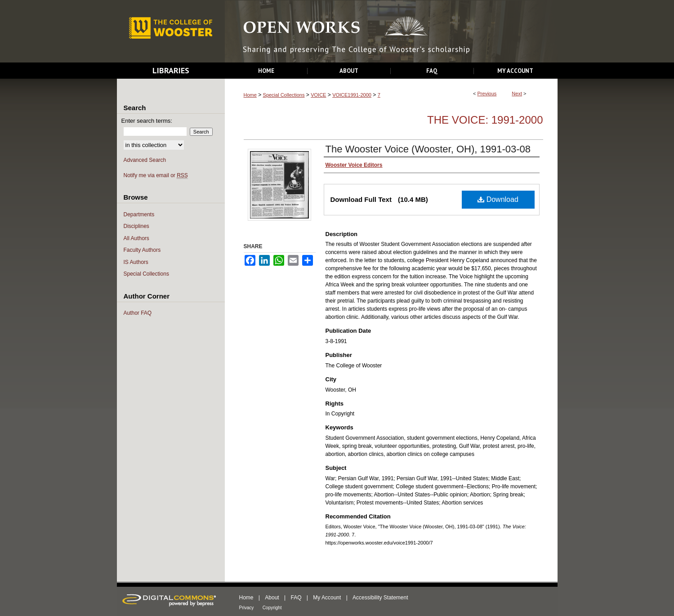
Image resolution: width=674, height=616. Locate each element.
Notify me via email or (156, 176)
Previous (487, 94)
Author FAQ (138, 313)
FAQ (296, 598)
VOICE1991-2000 (352, 95)
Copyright (272, 608)
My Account (327, 598)
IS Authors (136, 262)
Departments (139, 214)
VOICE (318, 95)
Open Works (391, 32)
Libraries (171, 70)
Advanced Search (145, 160)
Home (250, 95)
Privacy (247, 608)
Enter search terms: (147, 121)
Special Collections (284, 95)
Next (517, 94)
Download (498, 199)
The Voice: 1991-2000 (485, 120)
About (272, 598)
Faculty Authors (142, 250)
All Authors (136, 238)
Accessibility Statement (380, 598)
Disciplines (136, 226)
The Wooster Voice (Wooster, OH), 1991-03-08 (428, 149)
